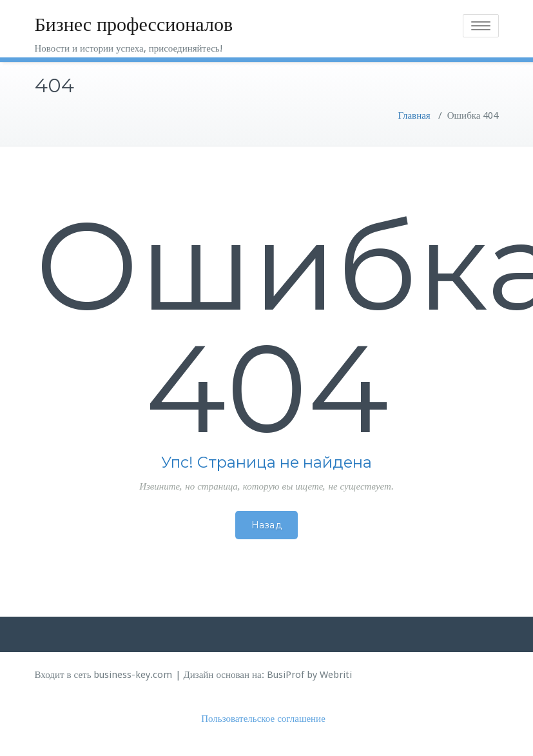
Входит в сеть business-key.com (104, 675)
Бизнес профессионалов (134, 24)
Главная (414, 115)
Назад (267, 525)
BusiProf (286, 675)
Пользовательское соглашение (263, 719)
